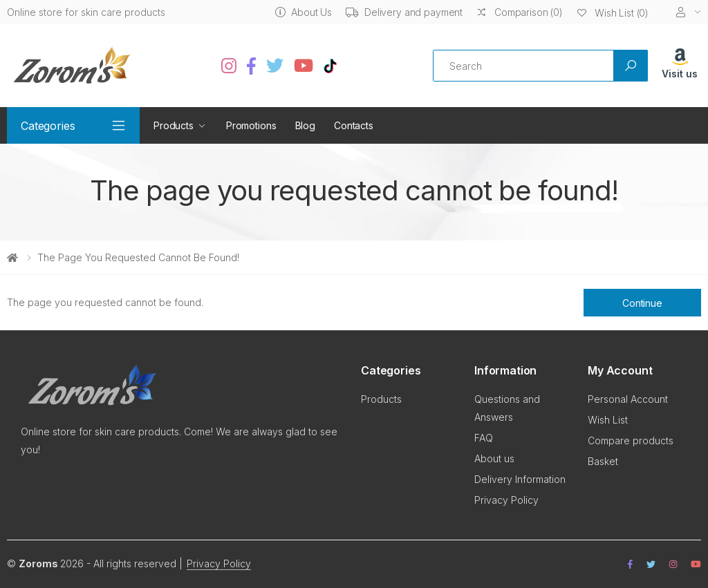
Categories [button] (48, 126)
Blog (305, 125)
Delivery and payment (404, 12)
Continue (642, 303)
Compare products (631, 440)
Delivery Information (520, 479)
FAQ (484, 438)
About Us (304, 12)
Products (174, 125)
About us (494, 458)
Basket (603, 461)
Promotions (251, 125)
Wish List (608, 420)
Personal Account (628, 399)
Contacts (354, 125)
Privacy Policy (506, 500)
